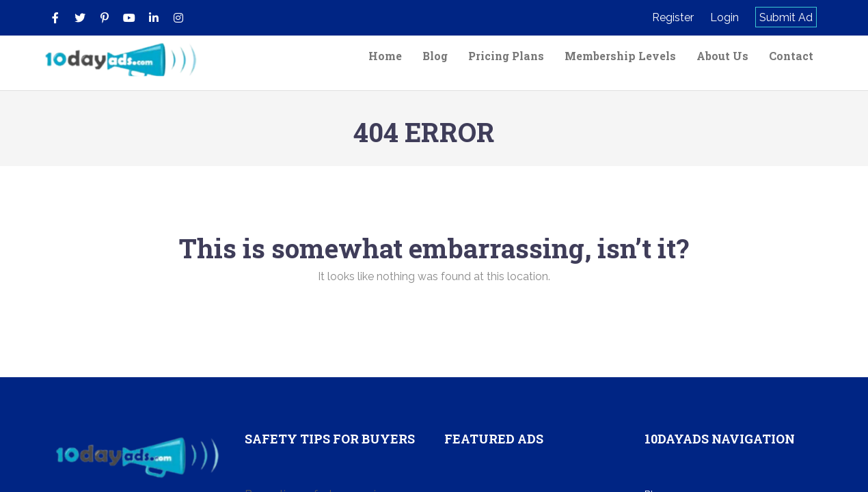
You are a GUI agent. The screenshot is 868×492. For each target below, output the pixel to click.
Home (385, 56)
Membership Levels (620, 56)
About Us (722, 56)
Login (724, 17)
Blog (435, 56)
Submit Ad (786, 17)
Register (673, 17)
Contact (791, 56)
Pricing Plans (506, 56)
